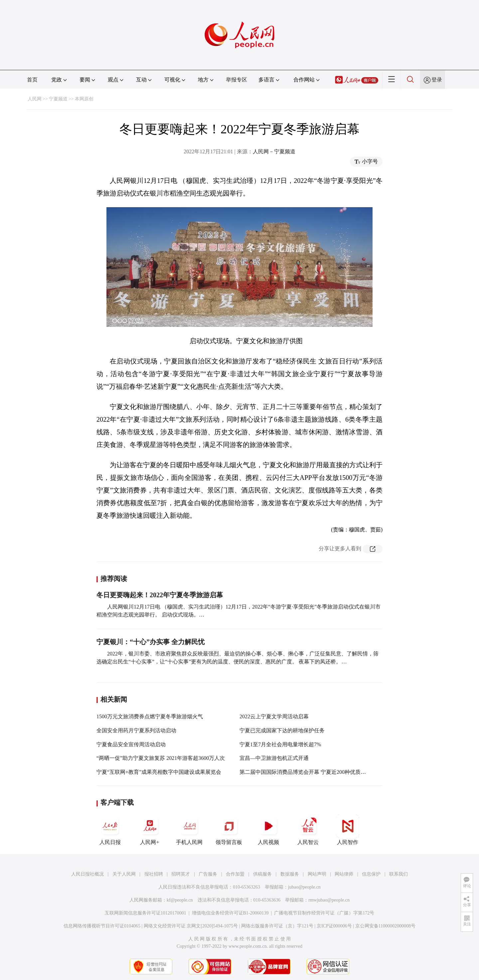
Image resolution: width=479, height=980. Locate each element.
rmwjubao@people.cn (329, 900)
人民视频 (268, 830)
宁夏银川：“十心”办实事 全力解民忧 (151, 642)
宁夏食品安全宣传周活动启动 (131, 744)
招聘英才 (181, 874)
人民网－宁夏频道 (274, 151)
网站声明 (317, 874)
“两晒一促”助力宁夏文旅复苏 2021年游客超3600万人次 (161, 758)
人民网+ (150, 830)
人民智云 (308, 830)
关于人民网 (124, 874)
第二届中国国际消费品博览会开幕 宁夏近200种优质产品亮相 (311, 772)
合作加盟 (235, 874)
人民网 (35, 99)
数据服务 (290, 874)
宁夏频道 (58, 99)
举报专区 (237, 80)
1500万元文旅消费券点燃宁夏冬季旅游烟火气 (150, 716)
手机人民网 (189, 830)
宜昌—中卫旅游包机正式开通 (274, 758)
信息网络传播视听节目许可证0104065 (102, 926)
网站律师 (344, 874)
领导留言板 (229, 830)
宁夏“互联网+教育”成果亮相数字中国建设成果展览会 (159, 772)
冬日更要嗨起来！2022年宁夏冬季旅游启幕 (160, 595)
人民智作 (348, 830)
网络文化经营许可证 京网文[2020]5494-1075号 (191, 926)
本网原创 (84, 99)
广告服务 (208, 874)
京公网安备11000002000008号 (385, 926)
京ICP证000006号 (334, 926)
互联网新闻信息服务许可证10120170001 (146, 913)
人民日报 (110, 830)
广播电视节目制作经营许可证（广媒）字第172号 (324, 913)
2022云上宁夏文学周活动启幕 (274, 716)
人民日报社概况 (87, 874)
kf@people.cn (180, 900)
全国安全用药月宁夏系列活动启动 (136, 730)
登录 (437, 80)
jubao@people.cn (304, 887)
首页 (32, 80)
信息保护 (371, 874)
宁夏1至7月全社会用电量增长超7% (280, 744)
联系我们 (399, 874)
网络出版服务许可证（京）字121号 (277, 926)
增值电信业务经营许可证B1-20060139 (230, 913)
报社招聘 (154, 874)
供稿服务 (262, 874)
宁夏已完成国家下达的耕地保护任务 (282, 730)
